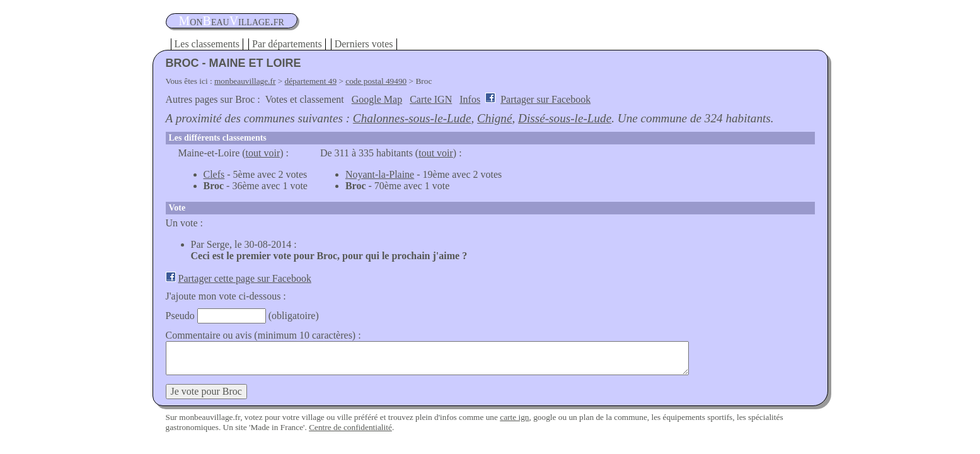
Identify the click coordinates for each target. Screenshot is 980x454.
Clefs (214, 174)
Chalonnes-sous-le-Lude (412, 118)
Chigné (494, 118)
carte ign (514, 417)
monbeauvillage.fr (245, 81)
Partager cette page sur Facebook (245, 278)
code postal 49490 (376, 81)
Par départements (287, 44)
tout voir (263, 153)
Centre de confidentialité (350, 427)
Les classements (207, 44)
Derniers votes (364, 44)
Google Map (377, 99)
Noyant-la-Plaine (380, 174)
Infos (470, 99)
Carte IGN (431, 99)
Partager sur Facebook (545, 99)
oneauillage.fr (232, 21)
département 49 (311, 81)
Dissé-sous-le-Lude (565, 118)
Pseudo (180, 316)
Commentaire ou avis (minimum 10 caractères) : (263, 335)
